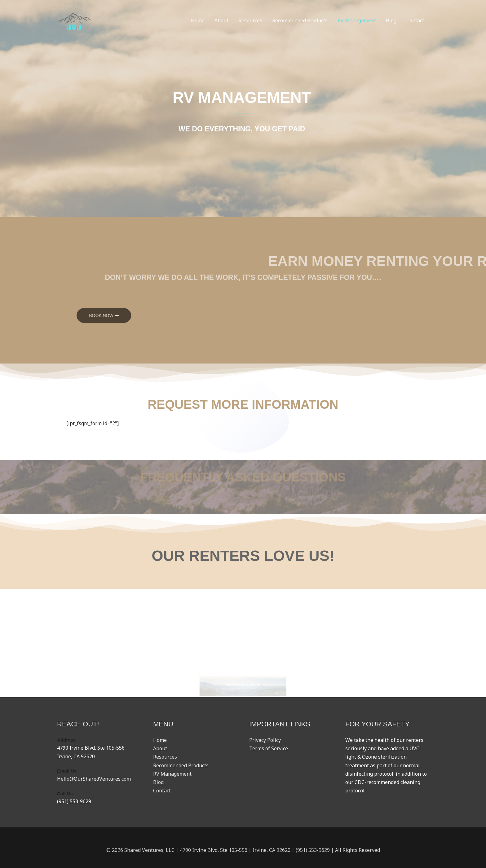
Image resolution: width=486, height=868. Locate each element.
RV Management (357, 20)
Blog (391, 20)
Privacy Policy (265, 740)
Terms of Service (269, 748)
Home (198, 20)
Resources (250, 20)
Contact (415, 20)
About (221, 20)
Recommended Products (300, 20)
